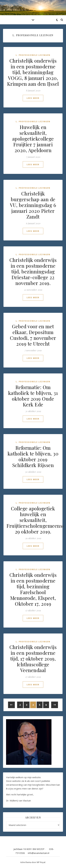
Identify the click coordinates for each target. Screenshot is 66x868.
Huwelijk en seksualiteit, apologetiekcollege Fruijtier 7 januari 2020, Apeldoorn (33, 139)
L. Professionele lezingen (33, 55)
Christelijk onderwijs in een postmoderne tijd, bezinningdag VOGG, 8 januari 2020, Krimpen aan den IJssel (33, 72)
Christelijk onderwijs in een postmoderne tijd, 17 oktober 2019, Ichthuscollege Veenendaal (33, 658)
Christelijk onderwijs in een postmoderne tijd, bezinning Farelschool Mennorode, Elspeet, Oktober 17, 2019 (33, 589)
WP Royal (41, 862)
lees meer (33, 98)
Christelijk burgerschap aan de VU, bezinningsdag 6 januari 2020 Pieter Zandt (33, 205)
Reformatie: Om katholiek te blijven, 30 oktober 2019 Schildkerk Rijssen (33, 456)
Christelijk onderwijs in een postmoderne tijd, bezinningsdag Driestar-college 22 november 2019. (33, 271)
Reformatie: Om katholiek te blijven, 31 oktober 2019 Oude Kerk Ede (33, 396)
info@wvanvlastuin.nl (39, 853)
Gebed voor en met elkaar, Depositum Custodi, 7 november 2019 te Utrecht (33, 335)
